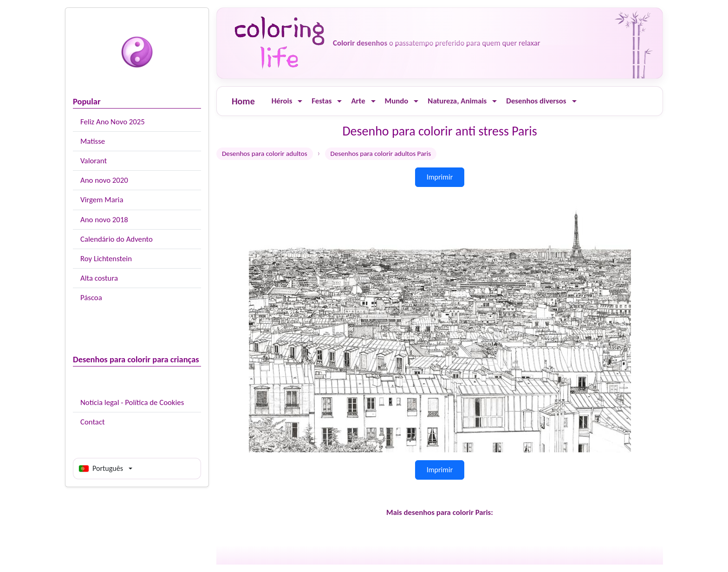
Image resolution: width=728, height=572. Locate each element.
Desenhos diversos (536, 101)
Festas (322, 101)
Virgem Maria (102, 200)
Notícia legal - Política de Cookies (132, 402)
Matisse (93, 141)
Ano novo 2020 (104, 180)
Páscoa (91, 298)
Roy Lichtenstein (106, 259)
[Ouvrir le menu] (300, 101)
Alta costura (99, 278)
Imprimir (440, 177)
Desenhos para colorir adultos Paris (381, 154)
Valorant (94, 161)
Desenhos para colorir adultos (265, 154)
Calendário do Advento (117, 239)
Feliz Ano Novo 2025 (113, 122)
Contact (93, 422)
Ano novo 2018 (104, 220)
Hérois (282, 101)
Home (243, 101)
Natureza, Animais (457, 101)
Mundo (397, 101)
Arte (358, 101)
